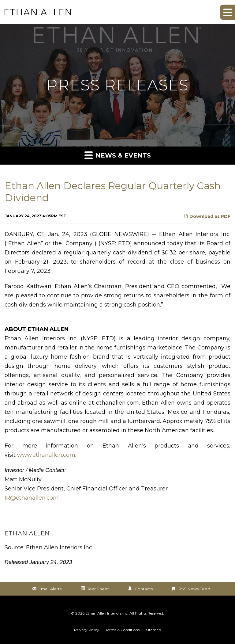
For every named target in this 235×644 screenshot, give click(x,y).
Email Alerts (50, 589)
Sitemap (153, 630)
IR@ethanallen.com (32, 498)
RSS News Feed (194, 589)
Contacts (144, 589)
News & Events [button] (118, 155)
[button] (227, 12)
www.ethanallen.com (46, 455)
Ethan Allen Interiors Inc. (107, 613)
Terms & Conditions (123, 630)
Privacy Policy (87, 630)
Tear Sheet (98, 589)
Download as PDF (207, 216)
